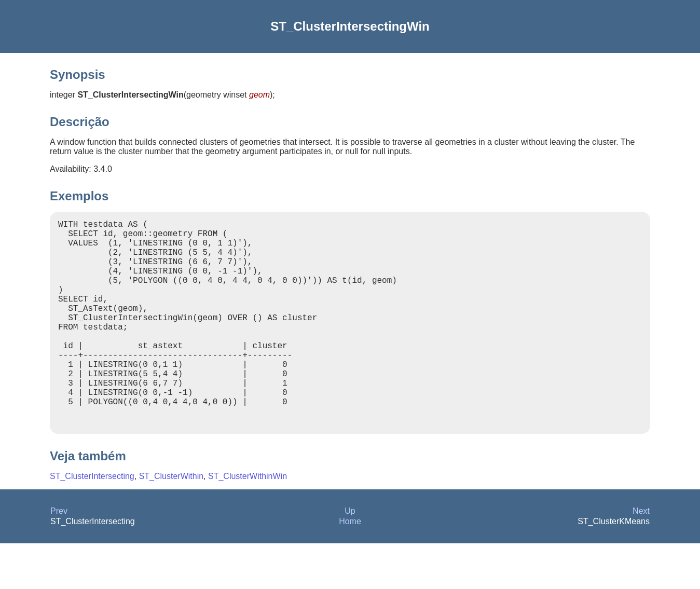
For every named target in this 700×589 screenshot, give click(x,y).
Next (641, 557)
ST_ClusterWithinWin (248, 522)
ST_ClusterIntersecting (92, 522)
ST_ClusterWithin (171, 522)
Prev (59, 557)
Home (350, 567)
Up (350, 557)
